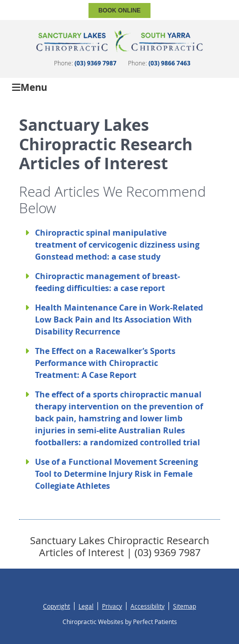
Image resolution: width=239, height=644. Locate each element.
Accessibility (147, 606)
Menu (29, 87)
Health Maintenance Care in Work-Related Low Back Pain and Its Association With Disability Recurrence (119, 320)
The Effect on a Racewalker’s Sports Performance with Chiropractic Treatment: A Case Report (105, 363)
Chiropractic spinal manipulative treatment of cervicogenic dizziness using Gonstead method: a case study (117, 245)
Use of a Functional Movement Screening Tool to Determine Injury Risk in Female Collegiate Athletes (116, 474)
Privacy (112, 606)
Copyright (56, 606)
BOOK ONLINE (120, 10)
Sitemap (184, 606)
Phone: (85, 63)
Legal (86, 606)
